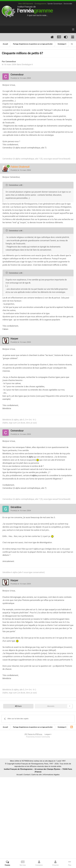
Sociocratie (68, 4)
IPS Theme (29, 734)
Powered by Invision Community (38, 737)
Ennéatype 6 (27, 64)
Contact (27, 775)
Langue (48, 734)
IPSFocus (39, 734)
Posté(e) (21, 78)
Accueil (19, 775)
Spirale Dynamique (55, 4)
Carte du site (37, 775)
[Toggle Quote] (7, 185)
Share (18, 706)
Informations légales (51, 775)
